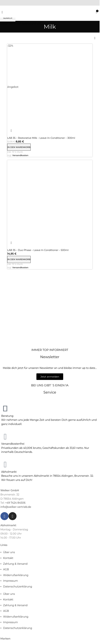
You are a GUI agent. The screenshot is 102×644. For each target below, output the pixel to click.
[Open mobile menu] (2, 12)
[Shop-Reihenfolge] (95, 38)
